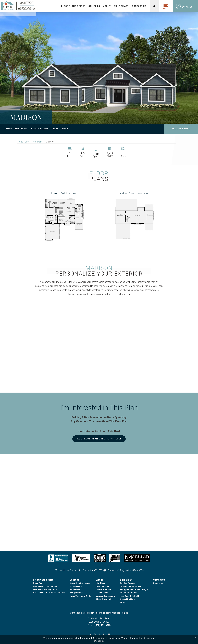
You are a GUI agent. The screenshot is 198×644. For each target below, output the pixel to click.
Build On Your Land (129, 613)
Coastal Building (127, 619)
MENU (166, 9)
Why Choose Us (103, 606)
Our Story (101, 603)
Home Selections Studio (80, 616)
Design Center (76, 613)
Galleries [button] (94, 6)
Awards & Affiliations (106, 616)
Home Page (23, 142)
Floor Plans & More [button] (73, 6)
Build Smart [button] (121, 6)
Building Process (128, 603)
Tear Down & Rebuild (129, 616)
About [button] (107, 6)
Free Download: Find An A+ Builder (49, 613)
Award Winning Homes (80, 603)
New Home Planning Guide (45, 609)
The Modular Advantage (131, 606)
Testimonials (102, 613)
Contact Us (158, 603)
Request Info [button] (181, 129)
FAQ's (123, 622)
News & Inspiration (105, 619)
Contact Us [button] (139, 6)
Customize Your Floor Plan (45, 606)
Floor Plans (40, 129)
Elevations (61, 129)
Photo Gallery (76, 606)
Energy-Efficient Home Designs (134, 609)
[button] (186, 6)
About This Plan (16, 129)
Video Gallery (76, 609)
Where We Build (104, 609)
